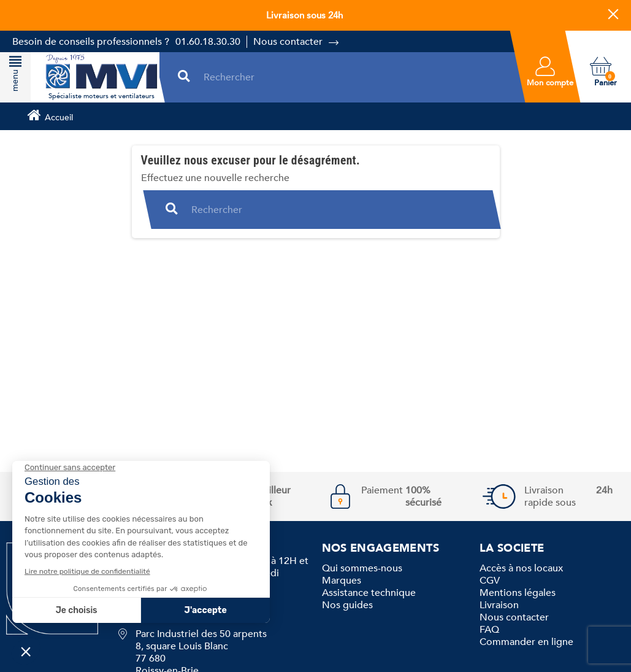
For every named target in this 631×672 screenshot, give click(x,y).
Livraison (499, 605)
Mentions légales (518, 593)
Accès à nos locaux (521, 568)
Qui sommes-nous (362, 568)
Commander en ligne (526, 642)
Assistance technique (369, 593)
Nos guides (347, 605)
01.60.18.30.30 (208, 42)
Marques (342, 581)
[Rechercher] (354, 77)
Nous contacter (288, 42)
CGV (490, 581)
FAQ (489, 630)
